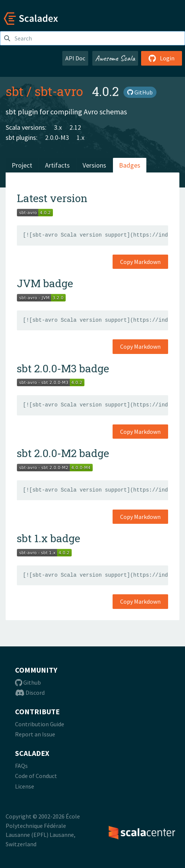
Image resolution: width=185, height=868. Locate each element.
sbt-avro (59, 91)
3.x (58, 127)
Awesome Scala (115, 58)
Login (162, 58)
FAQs (21, 766)
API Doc (75, 58)
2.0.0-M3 (57, 137)
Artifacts (57, 165)
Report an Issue (35, 734)
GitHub (140, 92)
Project (22, 165)
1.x (80, 137)
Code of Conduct (36, 776)
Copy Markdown (140, 262)
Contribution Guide (40, 724)
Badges (130, 165)
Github (28, 682)
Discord (30, 693)
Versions (94, 165)
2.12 (75, 127)
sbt (15, 91)
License (25, 786)
